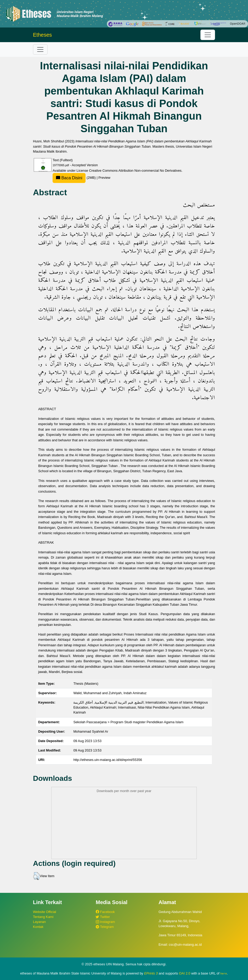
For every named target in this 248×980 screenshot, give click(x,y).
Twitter (103, 917)
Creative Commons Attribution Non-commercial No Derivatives (135, 171)
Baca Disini (69, 178)
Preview (104, 178)
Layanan (39, 922)
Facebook (105, 912)
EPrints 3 (151, 973)
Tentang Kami (43, 917)
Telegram (105, 927)
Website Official (44, 912)
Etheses (42, 35)
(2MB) (75, 178)
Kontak (38, 927)
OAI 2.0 (185, 973)
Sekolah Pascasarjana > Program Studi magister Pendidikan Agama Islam (128, 722)
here (224, 973)
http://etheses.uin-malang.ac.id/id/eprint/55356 (108, 760)
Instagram (105, 922)
